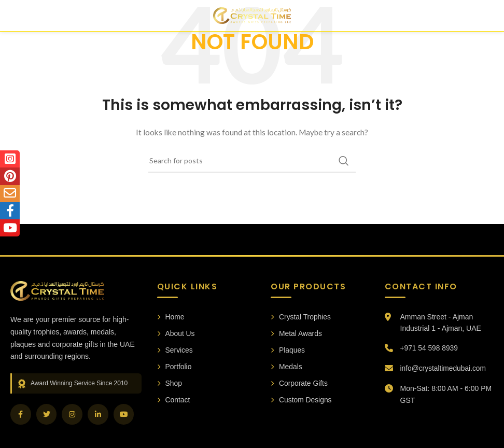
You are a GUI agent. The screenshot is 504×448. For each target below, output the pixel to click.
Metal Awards (297, 333)
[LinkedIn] (99, 414)
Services (175, 350)
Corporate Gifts (299, 384)
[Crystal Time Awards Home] (57, 291)
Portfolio (174, 367)
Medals (286, 367)
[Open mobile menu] (19, 16)
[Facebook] (21, 414)
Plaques (288, 350)
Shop (170, 384)
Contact (174, 401)
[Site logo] (252, 15)
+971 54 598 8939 (430, 348)
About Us (176, 333)
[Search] (252, 161)
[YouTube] (124, 414)
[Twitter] (47, 414)
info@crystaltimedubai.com (444, 368)
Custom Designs (302, 401)
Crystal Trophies (301, 317)
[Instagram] (73, 414)
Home (171, 317)
